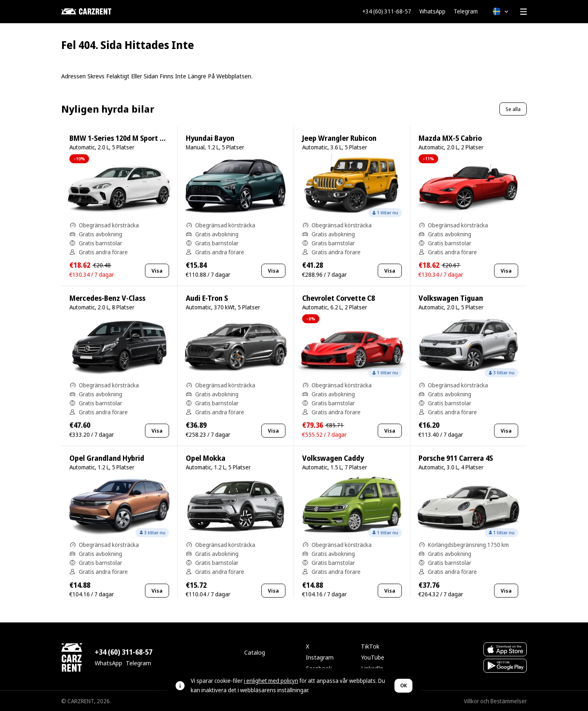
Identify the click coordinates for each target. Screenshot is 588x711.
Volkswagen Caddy (333, 458)
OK (403, 685)
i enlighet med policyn (271, 681)
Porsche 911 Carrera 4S (456, 458)
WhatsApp (432, 11)
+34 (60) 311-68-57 (387, 11)
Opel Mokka (206, 458)
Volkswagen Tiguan (451, 298)
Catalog (255, 652)
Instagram (320, 657)
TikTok (370, 646)
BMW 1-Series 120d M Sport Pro (120, 138)
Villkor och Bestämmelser (495, 701)
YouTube (373, 657)
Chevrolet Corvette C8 (339, 298)
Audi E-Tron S (207, 298)
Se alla (513, 109)
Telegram (466, 11)
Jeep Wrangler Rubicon (339, 138)
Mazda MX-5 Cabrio (450, 138)
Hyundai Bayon (210, 138)
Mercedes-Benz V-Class (107, 298)
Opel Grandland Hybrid (107, 458)
